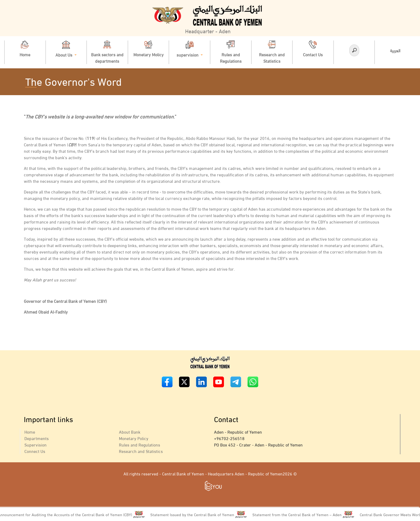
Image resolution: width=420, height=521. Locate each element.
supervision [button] (190, 49)
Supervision (35, 444)
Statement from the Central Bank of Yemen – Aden (299, 514)
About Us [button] (66, 49)
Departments (37, 438)
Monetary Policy (134, 438)
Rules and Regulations (140, 444)
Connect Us (35, 451)
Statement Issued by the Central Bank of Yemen (195, 514)
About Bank (130, 432)
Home (30, 432)
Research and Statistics (141, 451)
